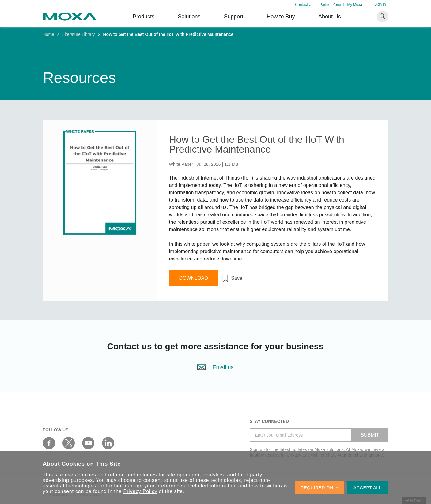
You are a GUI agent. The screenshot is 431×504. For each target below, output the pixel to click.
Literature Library (79, 34)
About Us (330, 17)
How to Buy (281, 17)
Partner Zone (330, 5)
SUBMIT (370, 435)
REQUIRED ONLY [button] (320, 488)
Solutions (189, 17)
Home (49, 34)
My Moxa (355, 5)
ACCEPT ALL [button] (368, 488)
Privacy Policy (140, 491)
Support (234, 17)
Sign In (380, 4)
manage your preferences (154, 486)
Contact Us (304, 5)
